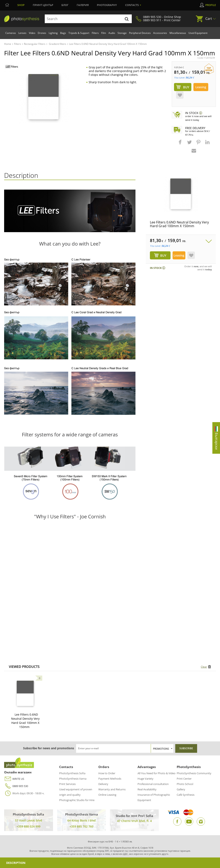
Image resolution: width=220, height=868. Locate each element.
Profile (211, 5)
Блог (65, 5)
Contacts (132, 5)
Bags (63, 33)
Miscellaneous (178, 33)
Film (104, 33)
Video (32, 33)
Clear (204, 667)
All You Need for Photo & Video (156, 773)
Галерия (83, 5)
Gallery (181, 789)
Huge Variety (145, 779)
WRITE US (14, 779)
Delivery (103, 784)
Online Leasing (107, 795)
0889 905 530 (16, 786)
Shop (21, 5)
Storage (122, 33)
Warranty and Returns (112, 789)
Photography (107, 5)
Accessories (160, 33)
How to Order (107, 773)
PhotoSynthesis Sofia (72, 773)
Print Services (67, 784)
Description (16, 863)
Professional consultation (153, 784)
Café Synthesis (186, 795)
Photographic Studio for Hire (77, 800)
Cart (209, 19)
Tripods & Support (79, 33)
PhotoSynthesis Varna (73, 779)
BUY (163, 255)
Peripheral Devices (140, 33)
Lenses (22, 33)
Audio (112, 33)
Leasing (201, 87)
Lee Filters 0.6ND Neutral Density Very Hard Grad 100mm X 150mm (179, 224)
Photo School (185, 784)
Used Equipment (198, 33)
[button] (181, 144)
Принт (43, 5)
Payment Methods (110, 779)
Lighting (53, 33)
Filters (95, 33)
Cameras (11, 33)
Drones (42, 33)
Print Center (184, 779)
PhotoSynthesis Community (194, 773)
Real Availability (147, 789)
